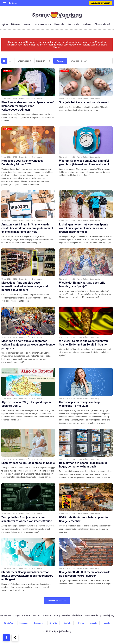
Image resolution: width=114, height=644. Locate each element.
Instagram (39, 623)
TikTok (81, 623)
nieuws (16, 24)
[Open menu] (4, 3)
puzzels (59, 24)
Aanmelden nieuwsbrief (100, 3)
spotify (107, 623)
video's (87, 24)
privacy (56, 615)
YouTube (68, 623)
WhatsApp (9, 623)
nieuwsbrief (102, 24)
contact (26, 615)
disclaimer (77, 615)
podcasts (73, 24)
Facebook (24, 623)
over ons (36, 615)
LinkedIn (94, 623)
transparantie (91, 615)
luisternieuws (42, 24)
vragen (17, 615)
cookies (66, 615)
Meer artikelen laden (57, 601)
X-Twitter (54, 623)
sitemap (47, 615)
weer (27, 24)
